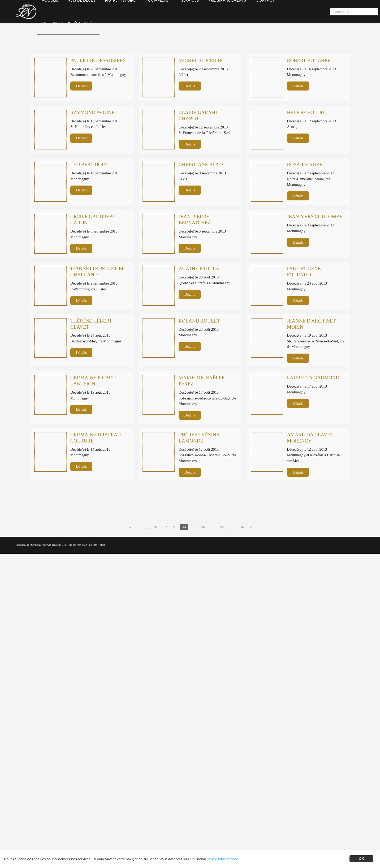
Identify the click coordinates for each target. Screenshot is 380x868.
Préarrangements (231, 11)
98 (223, 639)
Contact (269, 11)
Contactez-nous (265, 817)
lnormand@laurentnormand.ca (158, 829)
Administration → (268, 841)
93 (174, 639)
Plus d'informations (223, 859)
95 (193, 639)
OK (361, 859)
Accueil (49, 11)
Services (193, 11)
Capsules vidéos (265, 811)
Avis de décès (81, 11)
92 (164, 639)
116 (243, 639)
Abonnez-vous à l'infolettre (95, 821)
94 (184, 639)
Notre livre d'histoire (269, 800)
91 (155, 639)
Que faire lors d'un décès (68, 34)
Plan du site (262, 829)
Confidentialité (265, 823)
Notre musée (263, 805)
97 (213, 639)
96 (204, 639)
